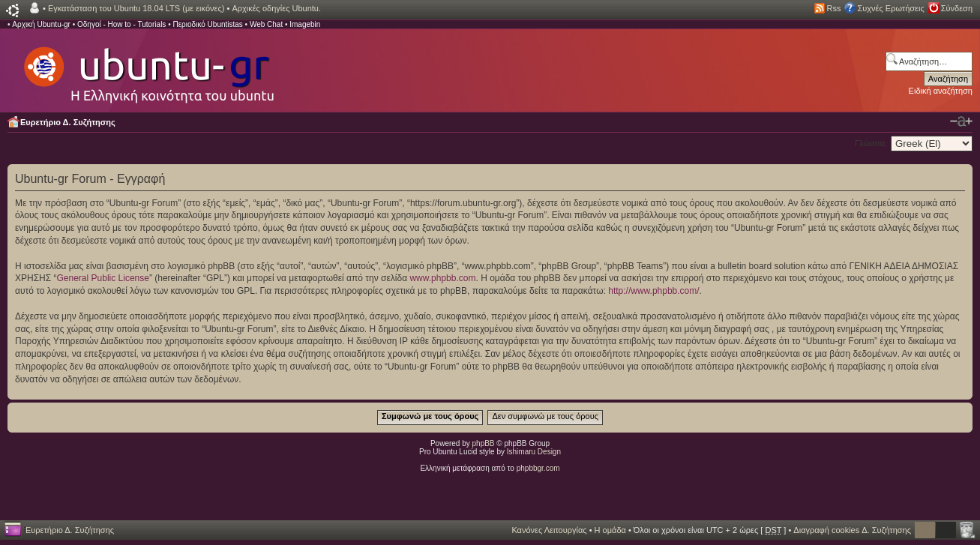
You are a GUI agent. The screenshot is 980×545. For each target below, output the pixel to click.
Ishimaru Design (534, 452)
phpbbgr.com (538, 468)
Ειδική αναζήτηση (941, 91)
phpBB (484, 443)
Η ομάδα (610, 530)
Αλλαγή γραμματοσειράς (961, 121)
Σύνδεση (957, 8)
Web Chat (266, 24)
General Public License (103, 278)
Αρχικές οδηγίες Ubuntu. (276, 8)
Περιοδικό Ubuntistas (207, 24)
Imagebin (305, 24)
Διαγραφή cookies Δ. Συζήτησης (852, 530)
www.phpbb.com (442, 278)
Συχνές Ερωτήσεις (890, 8)
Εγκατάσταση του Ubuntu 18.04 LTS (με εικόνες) (136, 8)
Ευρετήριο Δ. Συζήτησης (68, 122)
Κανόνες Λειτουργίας (549, 530)
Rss (834, 8)
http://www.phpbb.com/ (653, 291)
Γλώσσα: (871, 143)
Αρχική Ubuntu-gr (41, 24)
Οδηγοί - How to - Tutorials (121, 24)
